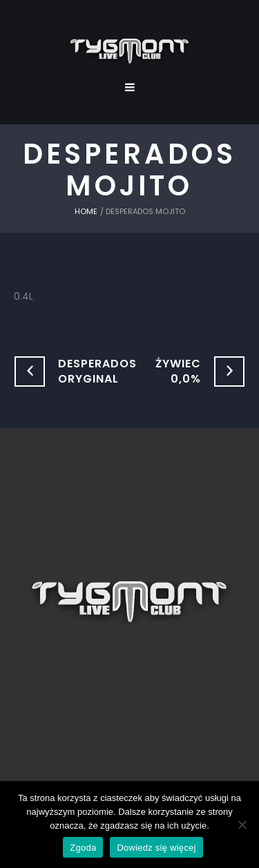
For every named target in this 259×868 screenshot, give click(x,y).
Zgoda (83, 848)
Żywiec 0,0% (178, 371)
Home (86, 211)
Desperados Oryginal (97, 371)
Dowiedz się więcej (156, 848)
